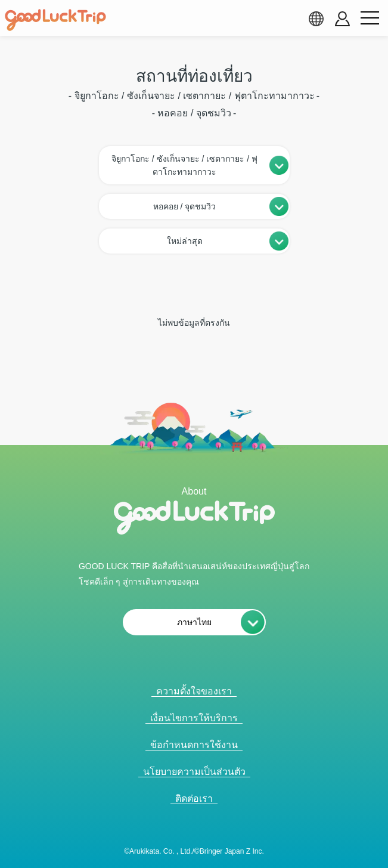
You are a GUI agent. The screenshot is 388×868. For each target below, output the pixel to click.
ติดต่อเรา (194, 799)
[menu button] (370, 18)
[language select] (316, 18)
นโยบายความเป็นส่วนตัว (194, 772)
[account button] (342, 19)
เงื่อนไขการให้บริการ (194, 718)
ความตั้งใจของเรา (194, 691)
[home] (55, 20)
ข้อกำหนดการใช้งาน (194, 745)
